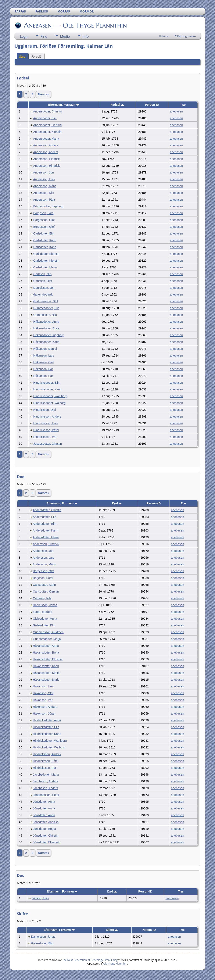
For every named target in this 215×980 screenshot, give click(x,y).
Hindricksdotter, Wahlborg (50, 396)
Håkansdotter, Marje (46, 680)
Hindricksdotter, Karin (47, 389)
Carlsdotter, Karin (45, 240)
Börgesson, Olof (44, 220)
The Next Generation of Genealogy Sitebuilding (90, 960)
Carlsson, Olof (43, 281)
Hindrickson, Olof (45, 410)
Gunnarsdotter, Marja (47, 639)
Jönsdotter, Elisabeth (47, 842)
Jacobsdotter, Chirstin (48, 444)
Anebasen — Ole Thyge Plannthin (75, 25)
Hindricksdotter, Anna (47, 720)
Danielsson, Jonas (45, 605)
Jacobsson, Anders (45, 781)
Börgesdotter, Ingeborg (48, 206)
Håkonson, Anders (45, 707)
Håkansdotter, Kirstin (46, 673)
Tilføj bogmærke (185, 36)
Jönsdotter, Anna (44, 802)
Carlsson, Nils (42, 274)
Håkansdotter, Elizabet (48, 659)
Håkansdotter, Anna (46, 322)
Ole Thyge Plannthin (115, 964)
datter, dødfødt (43, 294)
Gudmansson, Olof (46, 301)
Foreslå (36, 56)
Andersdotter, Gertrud (48, 125)
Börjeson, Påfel (43, 578)
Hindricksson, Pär (45, 437)
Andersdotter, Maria (46, 139)
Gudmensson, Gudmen (48, 632)
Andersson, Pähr (44, 200)
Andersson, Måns (45, 186)
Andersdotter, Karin (46, 530)
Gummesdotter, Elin (46, 308)
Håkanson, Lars (44, 355)
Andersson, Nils (44, 193)
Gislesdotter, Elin (44, 625)
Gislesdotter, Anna (45, 619)
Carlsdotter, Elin (44, 233)
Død (117, 503)
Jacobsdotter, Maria (46, 775)
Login (24, 36)
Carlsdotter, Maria (45, 267)
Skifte (112, 930)
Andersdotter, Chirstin (48, 111)
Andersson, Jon (44, 172)
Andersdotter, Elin (45, 118)
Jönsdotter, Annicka (46, 822)
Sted (22, 56)
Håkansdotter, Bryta (46, 328)
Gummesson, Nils (45, 315)
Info (86, 36)
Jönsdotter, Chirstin (46, 836)
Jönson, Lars (40, 898)
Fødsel (117, 105)
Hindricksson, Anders (47, 416)
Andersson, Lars (44, 179)
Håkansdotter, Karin (46, 342)
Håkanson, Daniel (45, 349)
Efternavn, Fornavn (64, 105)
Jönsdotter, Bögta (44, 829)
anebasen (176, 111)
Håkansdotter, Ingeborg (49, 335)
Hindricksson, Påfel (46, 430)
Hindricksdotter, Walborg (49, 403)
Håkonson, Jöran (44, 713)
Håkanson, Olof (44, 362)
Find (44, 36)
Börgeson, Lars (43, 213)
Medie (65, 36)
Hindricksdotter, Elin (46, 383)
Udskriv (164, 36)
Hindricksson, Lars (45, 423)
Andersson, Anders (46, 145)
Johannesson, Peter (46, 795)
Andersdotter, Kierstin (47, 132)
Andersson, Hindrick (46, 159)
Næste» (44, 94)
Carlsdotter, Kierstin (46, 254)
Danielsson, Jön (44, 288)
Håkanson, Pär (43, 369)
